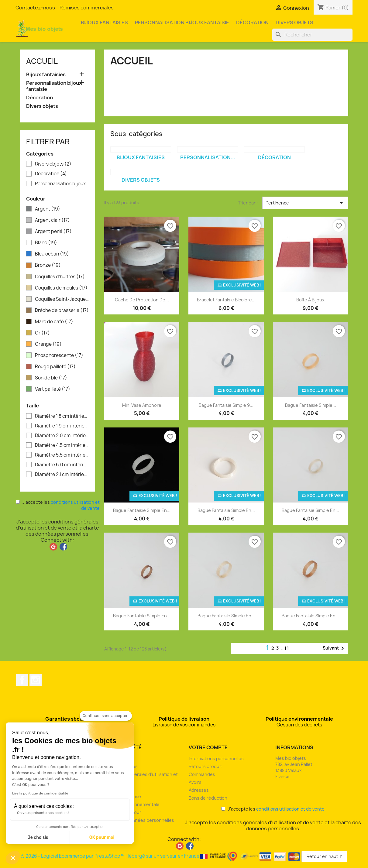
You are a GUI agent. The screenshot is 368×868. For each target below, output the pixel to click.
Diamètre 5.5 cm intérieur (62, 455)
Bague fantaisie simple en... (142, 510)
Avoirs (195, 782)
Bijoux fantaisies (104, 22)
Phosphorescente (59, 355)
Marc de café (54, 322)
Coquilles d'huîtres (60, 277)
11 (287, 648)
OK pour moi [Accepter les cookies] (102, 837)
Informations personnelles (216, 758)
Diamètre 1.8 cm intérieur (62, 416)
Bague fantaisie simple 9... (226, 405)
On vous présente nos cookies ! (43, 813)
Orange (48, 344)
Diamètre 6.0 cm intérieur (62, 465)
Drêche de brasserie (62, 310)
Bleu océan (52, 254)
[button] (13, 858)
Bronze (48, 265)
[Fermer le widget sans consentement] (106, 716)
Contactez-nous (35, 8)
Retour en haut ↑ (324, 856)
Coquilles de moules (61, 288)
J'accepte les (58, 505)
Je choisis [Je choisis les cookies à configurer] (38, 837)
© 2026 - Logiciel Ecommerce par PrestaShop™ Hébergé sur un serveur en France (161, 856)
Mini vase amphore (142, 405)
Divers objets (294, 22)
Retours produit (205, 766)
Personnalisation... (208, 157)
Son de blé (51, 378)
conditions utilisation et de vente (290, 809)
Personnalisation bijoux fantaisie (182, 22)
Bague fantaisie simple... (311, 405)
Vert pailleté (53, 389)
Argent (48, 209)
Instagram (36, 680)
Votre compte (208, 747)
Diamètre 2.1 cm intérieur (62, 475)
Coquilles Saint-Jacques (62, 299)
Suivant (334, 648)
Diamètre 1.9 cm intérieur (62, 426)
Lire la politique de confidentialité (40, 793)
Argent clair (52, 220)
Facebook (22, 680)
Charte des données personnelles (138, 820)
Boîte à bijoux (310, 300)
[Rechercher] (312, 35)
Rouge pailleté (55, 367)
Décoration (252, 22)
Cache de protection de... (142, 300)
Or (42, 333)
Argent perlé (53, 232)
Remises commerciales (87, 8)
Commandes (202, 774)
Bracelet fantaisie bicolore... (226, 300)
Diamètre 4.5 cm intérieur (62, 445)
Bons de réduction (208, 798)
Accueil (42, 61)
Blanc (46, 243)
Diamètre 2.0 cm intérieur (62, 436)
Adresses (199, 790)
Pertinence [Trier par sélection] (305, 203)
